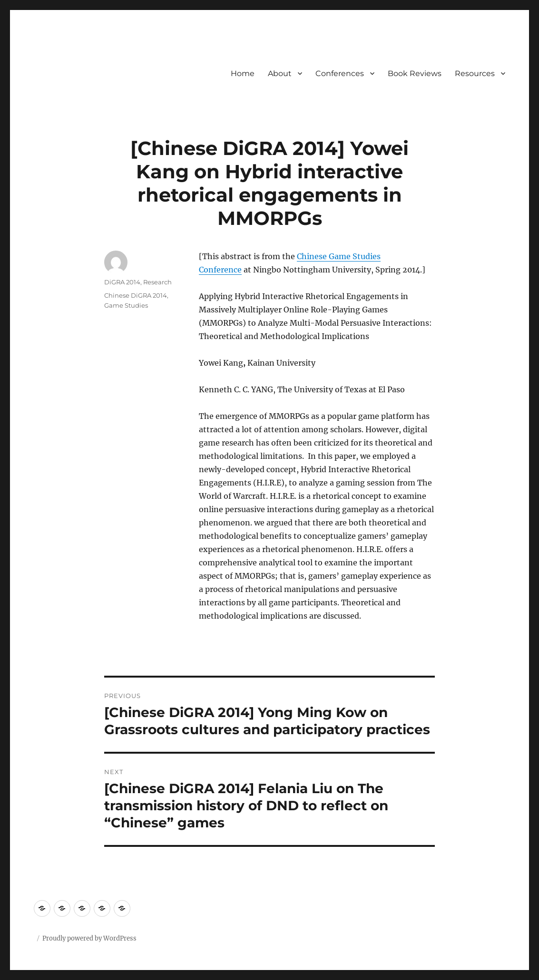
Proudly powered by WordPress (89, 938)
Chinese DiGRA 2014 (136, 295)
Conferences (340, 73)
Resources (475, 73)
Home (243, 73)
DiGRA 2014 (122, 282)
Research (157, 282)
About (280, 73)
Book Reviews (415, 73)
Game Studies (126, 305)
